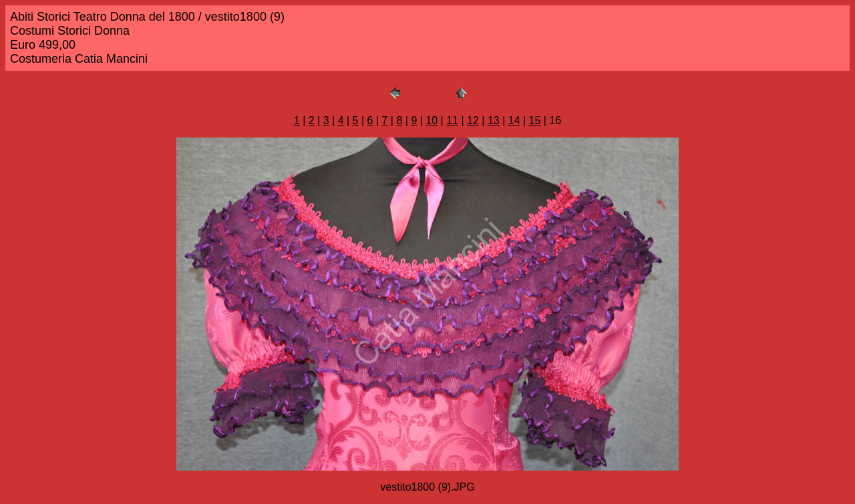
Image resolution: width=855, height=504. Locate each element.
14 (514, 120)
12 (473, 120)
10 (432, 120)
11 (452, 120)
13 (494, 120)
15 (535, 120)
